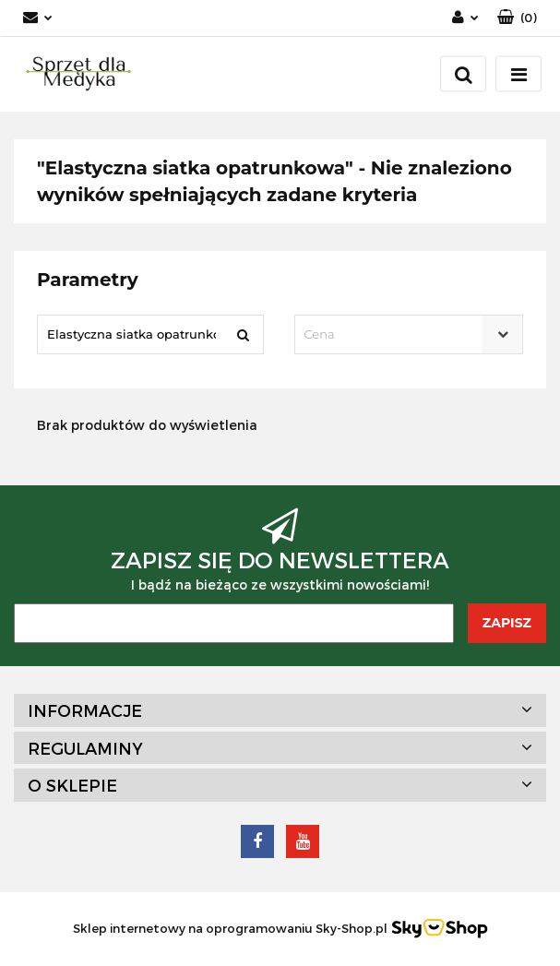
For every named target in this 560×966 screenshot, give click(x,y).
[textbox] (393, 334)
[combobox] (409, 334)
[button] (517, 18)
